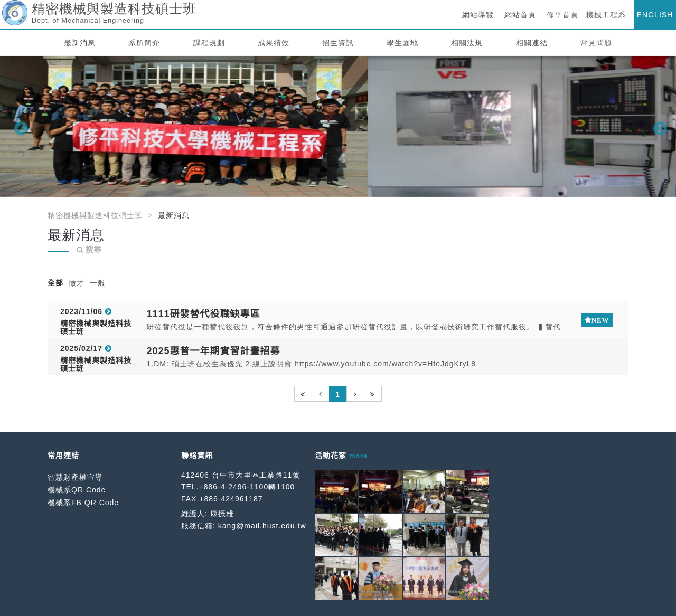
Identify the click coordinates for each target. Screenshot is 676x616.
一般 (98, 283)
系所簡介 (144, 43)
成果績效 (274, 43)
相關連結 (532, 43)
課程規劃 (209, 43)
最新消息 (80, 43)
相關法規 (467, 43)
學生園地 (402, 43)
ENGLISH (655, 15)
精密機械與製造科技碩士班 (95, 215)
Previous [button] (18, 126)
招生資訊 (338, 43)
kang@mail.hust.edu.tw (262, 526)
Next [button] (658, 126)
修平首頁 (562, 15)
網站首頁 (520, 15)
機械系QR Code (77, 490)
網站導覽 (478, 15)
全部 (55, 283)
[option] (338, 126)
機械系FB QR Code (83, 503)
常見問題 (596, 43)
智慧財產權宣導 (75, 477)
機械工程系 (606, 15)
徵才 (77, 283)
